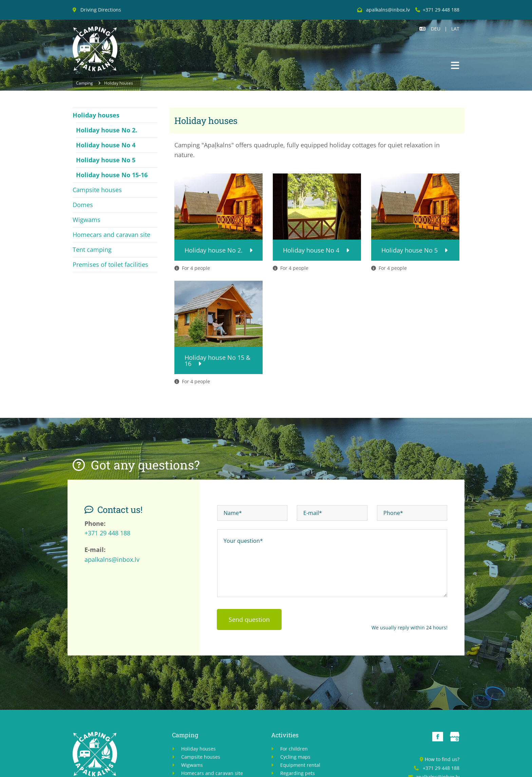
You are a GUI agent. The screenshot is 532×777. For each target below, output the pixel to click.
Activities (285, 735)
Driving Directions (101, 10)
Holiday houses (119, 83)
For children (294, 749)
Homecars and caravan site (111, 235)
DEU (436, 29)
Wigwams (87, 220)
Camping (84, 83)
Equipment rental (301, 765)
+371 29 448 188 (441, 10)
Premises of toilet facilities (110, 264)
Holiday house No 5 (106, 160)
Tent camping (92, 249)
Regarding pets (298, 773)
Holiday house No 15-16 (112, 175)
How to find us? (442, 759)
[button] (455, 66)
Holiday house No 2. (107, 130)
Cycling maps (295, 757)
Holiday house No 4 (106, 145)
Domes (83, 205)
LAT (455, 29)
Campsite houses (97, 190)
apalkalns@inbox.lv (112, 559)
